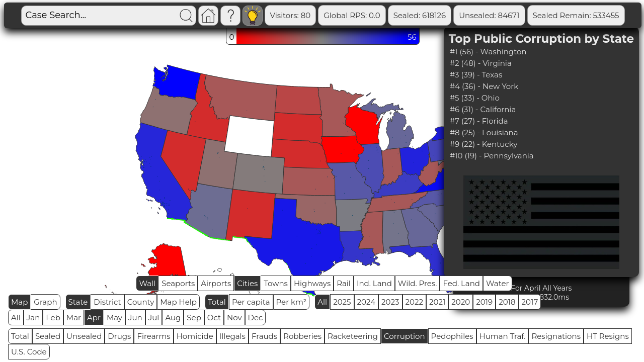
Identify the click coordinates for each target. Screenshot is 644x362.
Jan (33, 318)
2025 (342, 302)
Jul (154, 318)
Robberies (302, 336)
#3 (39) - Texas (476, 75)
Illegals (232, 336)
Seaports (178, 283)
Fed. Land (461, 283)
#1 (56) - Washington (488, 52)
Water (498, 283)
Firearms (153, 336)
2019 (484, 302)
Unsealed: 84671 (489, 15)
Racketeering (353, 336)
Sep (194, 318)
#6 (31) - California (483, 109)
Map (19, 302)
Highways (312, 283)
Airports (216, 283)
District (107, 302)
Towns (276, 283)
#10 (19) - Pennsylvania (492, 156)
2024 (367, 302)
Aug (173, 318)
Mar (74, 318)
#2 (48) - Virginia (481, 63)
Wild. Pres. (418, 283)
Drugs (119, 336)
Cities (247, 283)
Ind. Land (374, 283)
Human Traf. (503, 336)
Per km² (292, 302)
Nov (234, 318)
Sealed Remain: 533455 (576, 15)
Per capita (251, 302)
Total (217, 302)
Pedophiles (452, 336)
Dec (256, 318)
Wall (147, 283)
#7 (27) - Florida (479, 121)
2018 (507, 302)
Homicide (195, 336)
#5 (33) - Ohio (475, 98)
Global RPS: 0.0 (352, 15)
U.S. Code (29, 352)
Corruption (405, 336)
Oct (214, 318)
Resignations (556, 336)
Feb (53, 318)
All (322, 302)
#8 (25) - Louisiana (484, 132)
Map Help (178, 302)
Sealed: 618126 (420, 15)
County (141, 302)
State (78, 302)
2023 (390, 302)
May (114, 318)
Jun (135, 318)
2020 (461, 302)
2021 (437, 302)
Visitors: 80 (291, 15)
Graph (45, 302)
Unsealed (84, 336)
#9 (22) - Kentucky (484, 144)
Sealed (48, 336)
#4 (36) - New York (484, 86)
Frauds (264, 336)
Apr (94, 318)
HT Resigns (608, 336)
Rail (344, 283)
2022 (414, 302)
